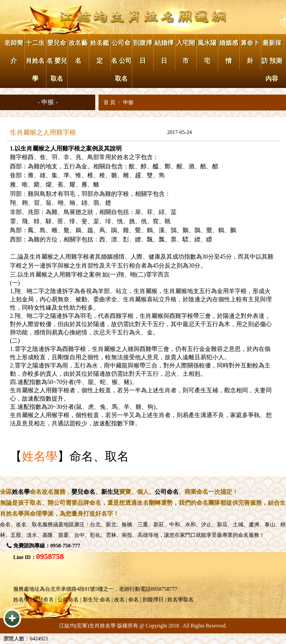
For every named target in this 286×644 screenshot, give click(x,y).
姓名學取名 (181, 600)
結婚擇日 (164, 52)
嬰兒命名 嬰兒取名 (57, 61)
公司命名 (167, 492)
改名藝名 (78, 52)
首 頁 (109, 102)
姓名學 (40, 456)
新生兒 (110, 492)
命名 (5, 524)
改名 (21, 524)
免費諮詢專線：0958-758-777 (47, 546)
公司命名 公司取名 (121, 61)
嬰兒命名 (83, 492)
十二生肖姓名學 (35, 61)
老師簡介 (14, 52)
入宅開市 (186, 52)
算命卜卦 (250, 52)
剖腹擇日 (143, 52)
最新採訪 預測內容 (272, 61)
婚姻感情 (229, 52)
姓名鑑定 (100, 52)
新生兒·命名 (97, 600)
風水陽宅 (207, 52)
